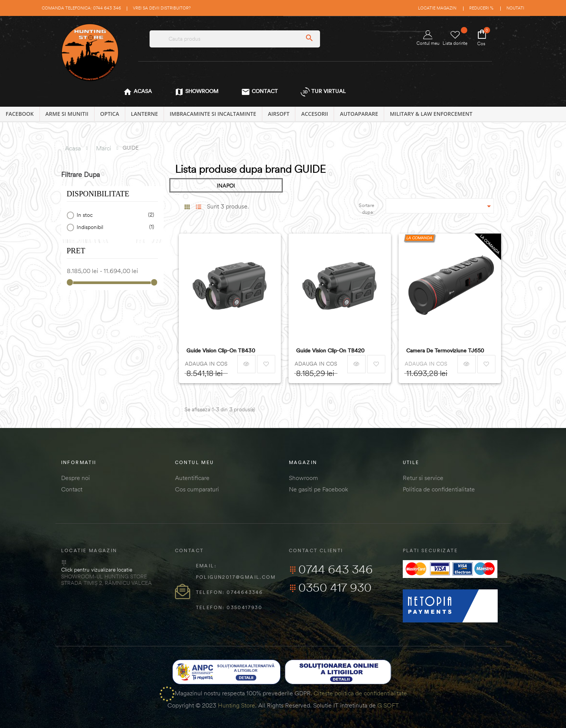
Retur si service (423, 478)
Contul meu (428, 38)
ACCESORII (315, 114)
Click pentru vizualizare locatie (97, 570)
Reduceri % (481, 8)
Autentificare (192, 478)
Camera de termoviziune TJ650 (445, 351)
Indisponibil (114, 227)
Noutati (515, 8)
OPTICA (110, 114)
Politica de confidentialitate (439, 489)
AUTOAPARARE (359, 114)
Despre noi (76, 478)
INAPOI (226, 186)
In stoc (114, 215)
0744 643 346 (331, 569)
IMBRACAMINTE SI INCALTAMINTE (213, 114)
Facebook (20, 114)
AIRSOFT (279, 114)
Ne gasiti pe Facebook (318, 489)
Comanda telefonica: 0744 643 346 (81, 8)
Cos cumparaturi (197, 489)
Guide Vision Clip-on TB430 (221, 351)
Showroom (303, 478)
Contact (72, 489)
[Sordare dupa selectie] (440, 206)
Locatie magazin (437, 8)
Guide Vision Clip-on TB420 (330, 351)
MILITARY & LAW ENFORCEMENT (431, 114)
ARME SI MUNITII (67, 114)
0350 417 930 (330, 587)
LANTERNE (144, 114)
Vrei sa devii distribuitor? (162, 8)
